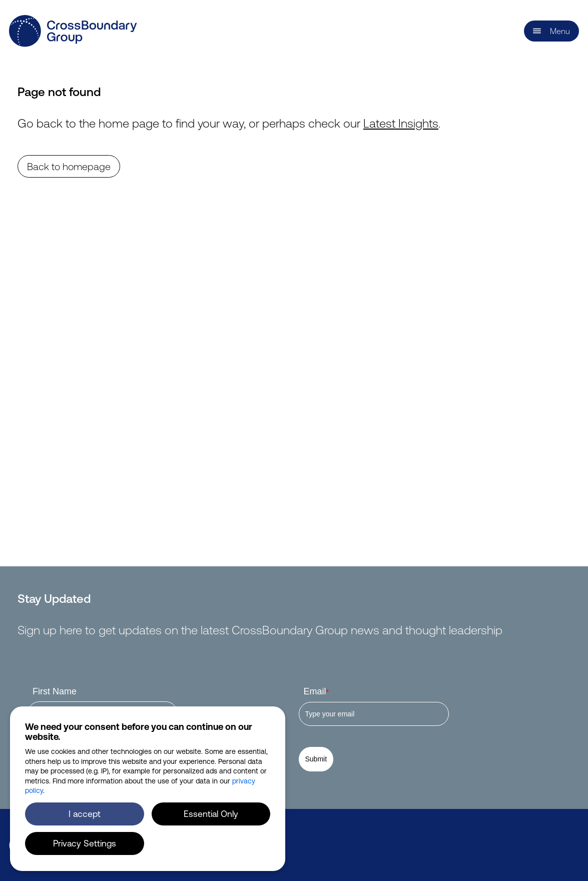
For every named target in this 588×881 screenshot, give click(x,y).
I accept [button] (85, 813)
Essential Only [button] (211, 813)
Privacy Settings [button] (85, 843)
